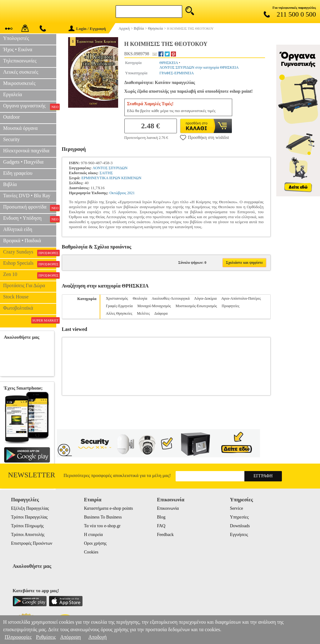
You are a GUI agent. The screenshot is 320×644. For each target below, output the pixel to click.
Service (237, 508)
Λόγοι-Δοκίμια (205, 298)
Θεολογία (140, 298)
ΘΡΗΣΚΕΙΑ (169, 63)
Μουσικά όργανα (20, 128)
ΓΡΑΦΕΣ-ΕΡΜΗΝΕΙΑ (177, 73)
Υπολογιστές (16, 38)
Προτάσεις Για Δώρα (24, 285)
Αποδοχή (98, 637)
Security (11, 139)
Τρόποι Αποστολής (28, 535)
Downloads (240, 526)
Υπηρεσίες (239, 517)
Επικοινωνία (168, 508)
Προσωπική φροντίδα (30, 208)
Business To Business (103, 517)
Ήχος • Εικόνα (18, 49)
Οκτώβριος (118, 193)
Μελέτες (143, 313)
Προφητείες (230, 306)
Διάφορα (161, 313)
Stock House (16, 297)
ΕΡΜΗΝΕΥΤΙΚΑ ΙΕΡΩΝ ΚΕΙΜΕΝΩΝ (111, 178)
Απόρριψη (70, 637)
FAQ (161, 526)
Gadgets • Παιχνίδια (23, 162)
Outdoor (11, 117)
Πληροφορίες (18, 637)
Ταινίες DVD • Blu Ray (27, 196)
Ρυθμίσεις (46, 637)
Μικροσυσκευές (19, 83)
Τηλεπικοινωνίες (20, 61)
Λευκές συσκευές (21, 72)
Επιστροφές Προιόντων (32, 543)
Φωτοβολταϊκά (18, 308)
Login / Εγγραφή (87, 29)
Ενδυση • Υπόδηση (30, 219)
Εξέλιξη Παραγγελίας (30, 508)
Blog (161, 517)
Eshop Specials (30, 264)
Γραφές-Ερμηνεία (119, 306)
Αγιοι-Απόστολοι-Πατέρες (241, 298)
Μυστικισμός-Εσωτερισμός (196, 306)
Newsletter (32, 475)
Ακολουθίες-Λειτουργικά (170, 298)
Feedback (165, 535)
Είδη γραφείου (18, 173)
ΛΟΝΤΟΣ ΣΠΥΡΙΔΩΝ (110, 168)
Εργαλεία (12, 94)
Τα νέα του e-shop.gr (102, 526)
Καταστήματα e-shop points (109, 508)
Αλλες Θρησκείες (119, 313)
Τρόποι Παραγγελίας (29, 517)
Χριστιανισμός (117, 298)
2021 (131, 193)
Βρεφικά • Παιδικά (22, 241)
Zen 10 (30, 275)
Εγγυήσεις (239, 535)
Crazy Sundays (30, 253)
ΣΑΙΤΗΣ (106, 173)
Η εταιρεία (93, 535)
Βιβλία (10, 184)
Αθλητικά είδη (18, 229)
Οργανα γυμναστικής (30, 106)
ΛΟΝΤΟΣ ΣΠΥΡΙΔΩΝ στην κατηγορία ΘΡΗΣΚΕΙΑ (199, 67)
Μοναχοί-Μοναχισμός (154, 306)
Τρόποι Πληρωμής (27, 526)
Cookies (91, 552)
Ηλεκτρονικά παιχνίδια (26, 151)
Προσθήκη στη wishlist (205, 137)
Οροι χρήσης (95, 543)
